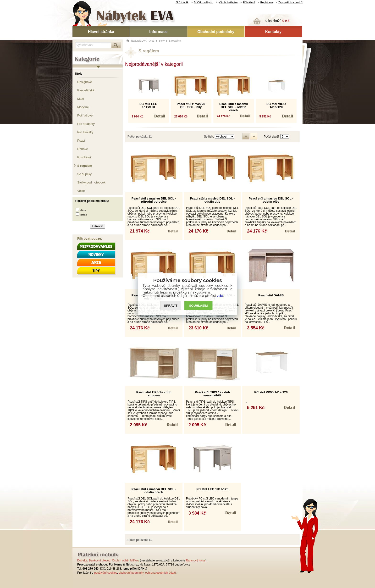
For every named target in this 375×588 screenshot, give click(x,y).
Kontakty (273, 32)
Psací (81, 141)
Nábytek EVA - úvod (143, 41)
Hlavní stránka (101, 32)
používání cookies (106, 573)
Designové (85, 82)
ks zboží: (277, 21)
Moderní (83, 107)
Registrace (267, 2)
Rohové (83, 149)
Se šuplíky (84, 174)
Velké (81, 191)
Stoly (79, 74)
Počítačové (85, 115)
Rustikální (84, 157)
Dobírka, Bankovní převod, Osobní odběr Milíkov (108, 560)
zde (220, 296)
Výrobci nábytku (228, 2)
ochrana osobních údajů (160, 573)
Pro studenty (86, 124)
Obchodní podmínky (216, 32)
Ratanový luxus (196, 560)
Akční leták (182, 2)
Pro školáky (85, 132)
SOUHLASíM (199, 306)
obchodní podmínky (131, 573)
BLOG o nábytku (204, 2)
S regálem (85, 166)
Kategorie (79, 55)
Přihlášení (249, 2)
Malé (81, 99)
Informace (158, 32)
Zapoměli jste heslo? (290, 2)
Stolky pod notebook (91, 182)
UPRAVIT (171, 306)
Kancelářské (86, 90)
